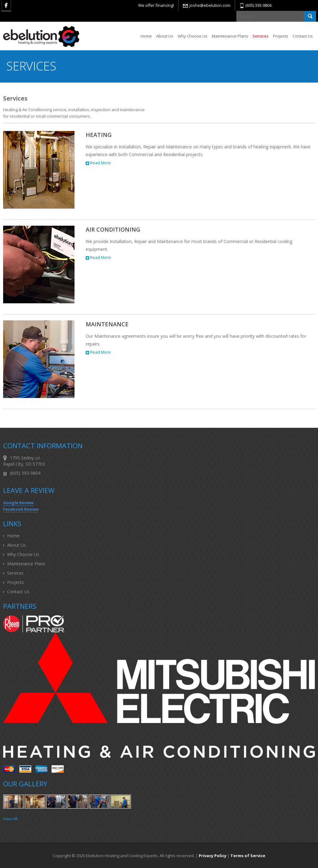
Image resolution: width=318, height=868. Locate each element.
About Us (165, 36)
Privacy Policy (213, 856)
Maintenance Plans (230, 36)
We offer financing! (156, 5)
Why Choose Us (193, 36)
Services (261, 36)
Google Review (18, 503)
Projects (281, 36)
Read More (98, 163)
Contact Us (303, 36)
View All (10, 819)
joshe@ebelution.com (210, 5)
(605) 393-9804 (258, 5)
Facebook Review (21, 509)
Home (146, 36)
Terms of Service (248, 856)
